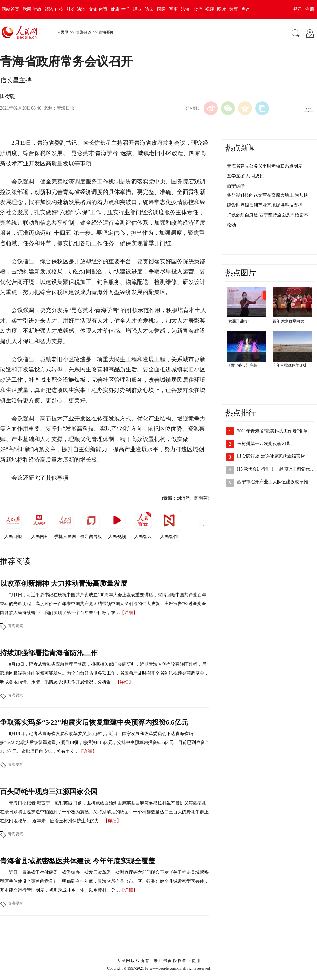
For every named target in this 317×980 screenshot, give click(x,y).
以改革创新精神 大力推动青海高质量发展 (64, 583)
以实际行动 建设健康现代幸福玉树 (271, 456)
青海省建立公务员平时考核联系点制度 (265, 166)
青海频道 (84, 32)
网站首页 (10, 9)
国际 (161, 9)
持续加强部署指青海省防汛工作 (49, 653)
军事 (173, 9)
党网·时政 (32, 9)
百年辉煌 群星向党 (288, 321)
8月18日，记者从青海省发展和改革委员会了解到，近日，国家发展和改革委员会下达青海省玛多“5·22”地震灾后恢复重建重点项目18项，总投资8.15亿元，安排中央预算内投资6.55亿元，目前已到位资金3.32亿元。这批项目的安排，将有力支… (105, 743)
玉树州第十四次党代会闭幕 (264, 444)
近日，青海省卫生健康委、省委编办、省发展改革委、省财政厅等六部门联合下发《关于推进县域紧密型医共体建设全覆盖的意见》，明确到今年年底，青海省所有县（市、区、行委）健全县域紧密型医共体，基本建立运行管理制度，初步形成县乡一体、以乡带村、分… (104, 881)
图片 (222, 9)
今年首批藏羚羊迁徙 (290, 365)
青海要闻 (106, 32)
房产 (246, 9)
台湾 (197, 9)
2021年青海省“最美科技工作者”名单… (275, 431)
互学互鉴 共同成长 (245, 176)
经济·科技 (54, 9)
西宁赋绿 (236, 186)
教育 (234, 9)
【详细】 (129, 613)
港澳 (185, 9)
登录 (298, 9)
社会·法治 (76, 9)
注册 (310, 9)
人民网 (63, 32)
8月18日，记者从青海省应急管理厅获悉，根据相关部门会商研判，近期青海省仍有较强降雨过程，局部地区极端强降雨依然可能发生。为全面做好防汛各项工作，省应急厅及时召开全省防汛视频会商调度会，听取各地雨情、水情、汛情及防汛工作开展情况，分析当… (104, 673)
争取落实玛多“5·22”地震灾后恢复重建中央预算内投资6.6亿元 (94, 722)
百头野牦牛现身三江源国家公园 (49, 792)
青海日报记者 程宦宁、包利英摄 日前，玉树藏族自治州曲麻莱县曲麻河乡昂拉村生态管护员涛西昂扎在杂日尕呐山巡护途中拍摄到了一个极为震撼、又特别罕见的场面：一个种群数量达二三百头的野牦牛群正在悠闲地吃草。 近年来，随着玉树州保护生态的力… (104, 812)
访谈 (149, 9)
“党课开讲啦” (238, 321)
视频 (210, 9)
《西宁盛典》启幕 (242, 365)
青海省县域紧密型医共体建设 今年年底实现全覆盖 (78, 861)
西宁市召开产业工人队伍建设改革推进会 (277, 482)
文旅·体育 (98, 9)
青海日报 (66, 108)
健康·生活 (120, 9)
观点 (137, 9)
